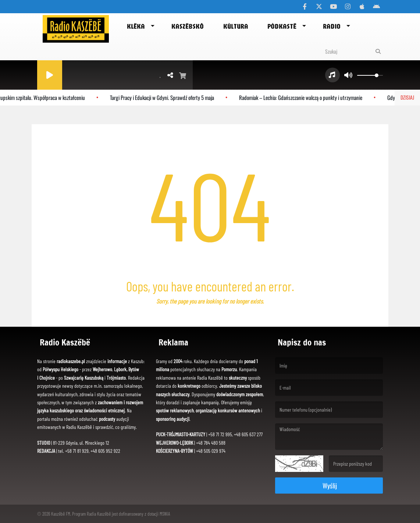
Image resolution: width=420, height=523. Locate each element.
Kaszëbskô (188, 26)
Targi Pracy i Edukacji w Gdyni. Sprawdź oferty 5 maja (164, 97)
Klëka (136, 26)
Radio (332, 26)
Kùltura (236, 26)
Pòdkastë (282, 26)
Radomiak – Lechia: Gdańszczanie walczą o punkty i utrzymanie (302, 97)
